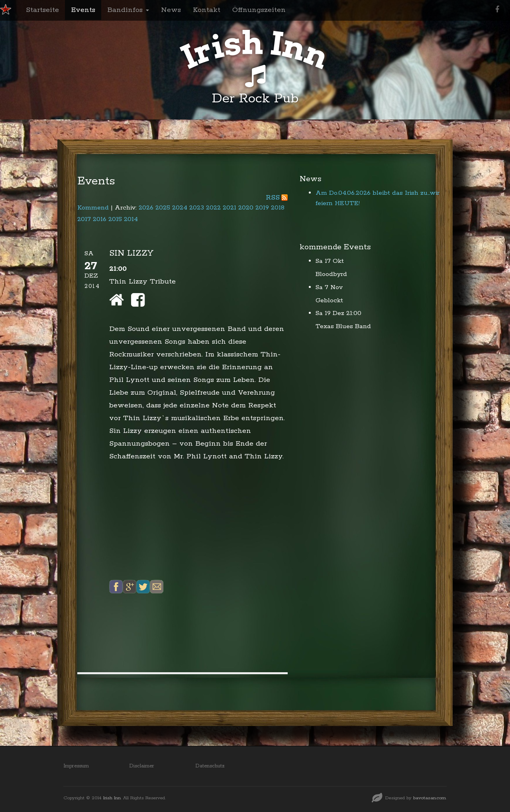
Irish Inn (112, 798)
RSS (273, 198)
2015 (115, 219)
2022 (213, 208)
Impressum (76, 766)
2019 (262, 208)
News (171, 10)
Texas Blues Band (343, 326)
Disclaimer (142, 766)
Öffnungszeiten (259, 10)
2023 (197, 208)
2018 (278, 208)
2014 (131, 219)
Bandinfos (128, 10)
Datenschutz (210, 766)
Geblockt (329, 300)
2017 (84, 219)
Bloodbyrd (331, 274)
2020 (246, 208)
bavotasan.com (430, 798)
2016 (100, 219)
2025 (163, 208)
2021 (229, 208)
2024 (180, 208)
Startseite (42, 10)
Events (83, 10)
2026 (146, 208)
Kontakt (207, 10)
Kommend (93, 208)
